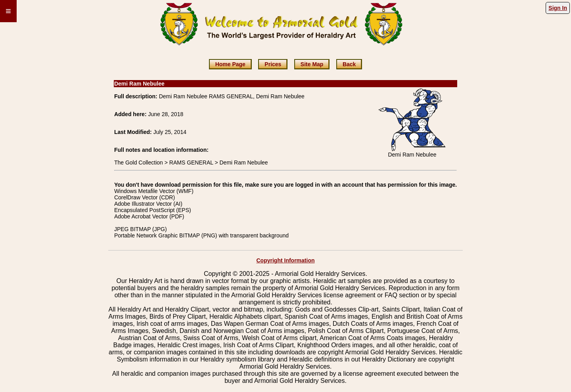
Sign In (558, 8)
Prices (273, 64)
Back (349, 64)
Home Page (230, 64)
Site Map (312, 64)
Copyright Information (286, 260)
